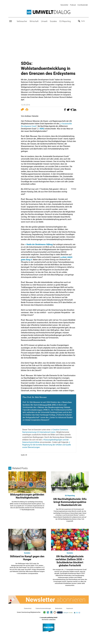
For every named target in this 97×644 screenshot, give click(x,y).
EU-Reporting (65, 21)
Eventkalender (83, 5)
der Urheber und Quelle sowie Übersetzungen (47, 446)
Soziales (53, 21)
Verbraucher (22, 21)
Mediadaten (59, 608)
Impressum (70, 608)
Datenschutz (28, 608)
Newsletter (64, 5)
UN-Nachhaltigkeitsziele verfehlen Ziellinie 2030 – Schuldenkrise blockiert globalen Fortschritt (70, 561)
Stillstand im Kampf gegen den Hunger (27, 558)
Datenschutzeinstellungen (43, 608)
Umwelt (44, 21)
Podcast (73, 5)
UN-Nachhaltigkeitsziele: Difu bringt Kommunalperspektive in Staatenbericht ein (70, 502)
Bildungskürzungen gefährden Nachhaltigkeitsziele (27, 496)
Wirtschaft (34, 21)
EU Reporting (70, 495)
